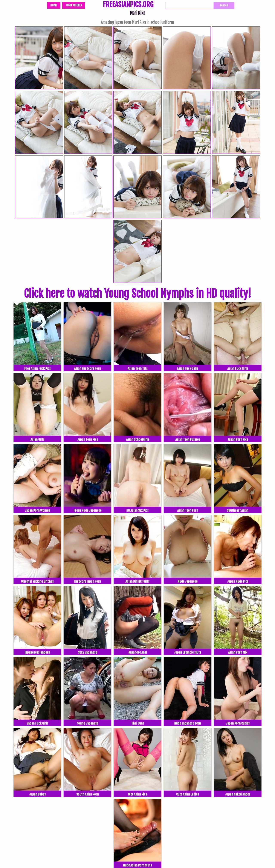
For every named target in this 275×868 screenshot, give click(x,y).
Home (54, 5)
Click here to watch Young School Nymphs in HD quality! (137, 294)
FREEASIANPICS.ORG (128, 5)
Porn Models (74, 5)
